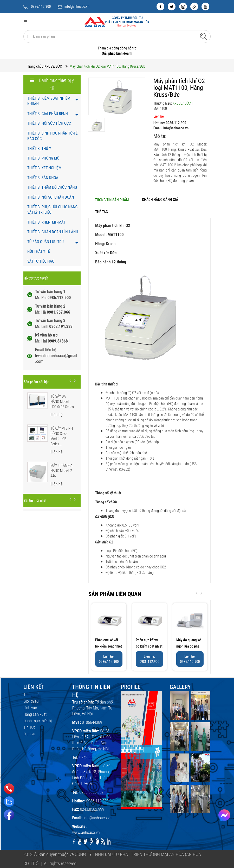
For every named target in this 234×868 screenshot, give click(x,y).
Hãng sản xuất (35, 714)
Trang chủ (34, 66)
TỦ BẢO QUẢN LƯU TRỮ (45, 242)
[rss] (103, 841)
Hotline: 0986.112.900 (170, 123)
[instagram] (183, 7)
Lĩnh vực (30, 708)
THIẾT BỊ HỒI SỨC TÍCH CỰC (49, 123)
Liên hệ (159, 116)
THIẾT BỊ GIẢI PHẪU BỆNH (48, 114)
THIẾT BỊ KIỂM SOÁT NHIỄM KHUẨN (49, 101)
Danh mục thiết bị (38, 721)
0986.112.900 (41, 7)
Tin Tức (29, 727)
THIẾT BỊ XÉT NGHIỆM (44, 168)
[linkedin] (109, 841)
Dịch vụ (29, 734)
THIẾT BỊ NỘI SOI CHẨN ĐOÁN (51, 197)
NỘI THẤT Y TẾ (39, 251)
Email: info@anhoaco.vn (171, 128)
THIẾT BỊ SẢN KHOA (43, 178)
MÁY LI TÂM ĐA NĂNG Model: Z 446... (61, 471)
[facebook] (160, 7)
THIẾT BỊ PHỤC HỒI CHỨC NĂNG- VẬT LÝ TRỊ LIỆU (53, 210)
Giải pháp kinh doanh (117, 53)
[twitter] (172, 7)
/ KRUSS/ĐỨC (52, 66)
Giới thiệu (31, 701)
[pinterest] (97, 841)
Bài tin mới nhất (35, 500)
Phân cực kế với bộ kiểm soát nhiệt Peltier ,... (109, 646)
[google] (194, 7)
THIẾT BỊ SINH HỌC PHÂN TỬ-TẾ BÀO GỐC (52, 136)
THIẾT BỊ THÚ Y (39, 149)
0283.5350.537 (91, 792)
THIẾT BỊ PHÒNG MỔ (43, 158)
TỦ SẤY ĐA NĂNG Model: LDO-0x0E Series (62, 402)
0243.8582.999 (91, 758)
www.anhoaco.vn (86, 832)
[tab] (112, 200)
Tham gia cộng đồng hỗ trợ (117, 48)
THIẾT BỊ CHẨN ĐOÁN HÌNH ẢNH (53, 232)
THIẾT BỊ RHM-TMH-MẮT (46, 222)
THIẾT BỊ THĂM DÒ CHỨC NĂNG (52, 187)
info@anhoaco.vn (77, 7)
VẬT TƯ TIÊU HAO (41, 261)
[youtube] (205, 7)
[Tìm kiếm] (203, 36)
